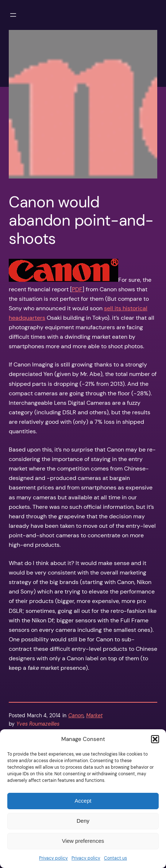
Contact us (115, 858)
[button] (155, 739)
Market (94, 715)
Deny (83, 821)
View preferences (83, 841)
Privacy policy (53, 858)
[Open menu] (13, 15)
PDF (77, 289)
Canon (76, 715)
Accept (83, 801)
